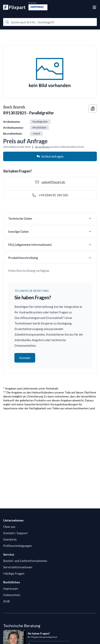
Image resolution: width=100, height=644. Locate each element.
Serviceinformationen (18, 567)
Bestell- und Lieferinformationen (25, 561)
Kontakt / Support (15, 533)
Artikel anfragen (50, 156)
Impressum (11, 588)
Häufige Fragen (14, 573)
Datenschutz (12, 595)
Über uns (9, 527)
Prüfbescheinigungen (17, 546)
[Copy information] (93, 109)
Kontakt (25, 358)
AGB (7, 601)
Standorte (10, 539)
